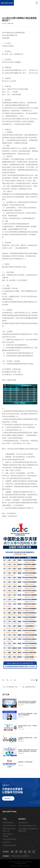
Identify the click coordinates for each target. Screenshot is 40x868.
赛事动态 (14, 11)
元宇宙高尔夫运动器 (9, 845)
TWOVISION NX (8, 823)
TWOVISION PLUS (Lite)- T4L (9, 830)
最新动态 (8, 11)
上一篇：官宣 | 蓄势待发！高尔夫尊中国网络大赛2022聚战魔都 (11, 687)
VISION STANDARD (9, 839)
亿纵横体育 (25, 856)
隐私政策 (13, 866)
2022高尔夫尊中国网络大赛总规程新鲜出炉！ (15, 13)
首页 (3, 11)
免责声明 (27, 866)
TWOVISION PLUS (9, 826)
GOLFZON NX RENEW (8, 835)
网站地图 (20, 866)
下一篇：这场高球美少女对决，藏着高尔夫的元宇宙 (29, 687)
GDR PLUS (7, 842)
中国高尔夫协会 (16, 856)
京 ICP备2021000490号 (20, 863)
